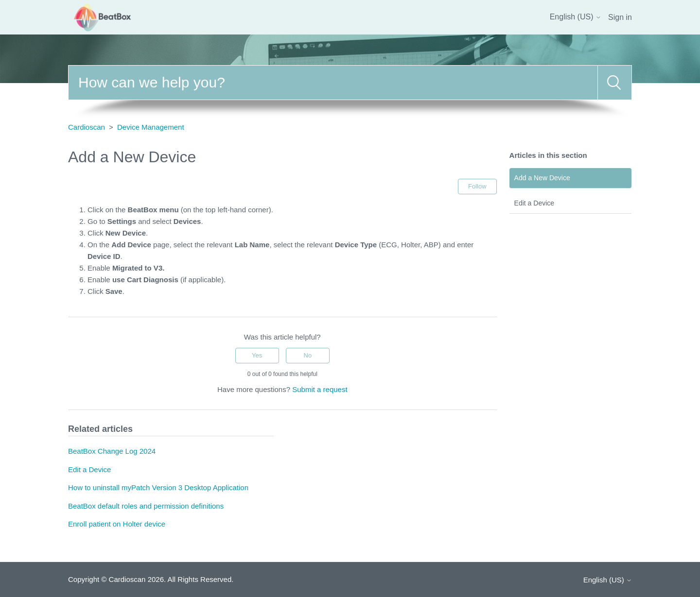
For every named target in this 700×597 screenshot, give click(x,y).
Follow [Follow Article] (477, 186)
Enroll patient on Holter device (117, 524)
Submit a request (320, 389)
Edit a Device (534, 203)
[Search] (333, 83)
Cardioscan (87, 127)
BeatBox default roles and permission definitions (146, 506)
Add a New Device (542, 178)
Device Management (151, 127)
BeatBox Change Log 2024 (112, 451)
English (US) (576, 17)
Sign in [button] (620, 17)
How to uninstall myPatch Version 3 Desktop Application (158, 487)
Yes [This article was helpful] (257, 355)
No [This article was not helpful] (308, 355)
